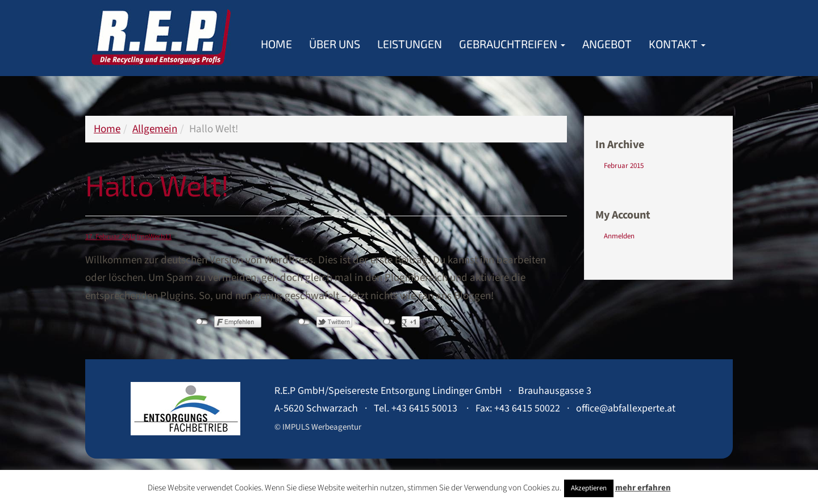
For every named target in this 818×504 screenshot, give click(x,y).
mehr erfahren (643, 488)
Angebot (607, 44)
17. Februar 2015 (110, 237)
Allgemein (155, 129)
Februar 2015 (624, 166)
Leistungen (410, 44)
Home (276, 44)
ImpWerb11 (154, 237)
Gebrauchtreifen (512, 44)
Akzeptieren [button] (589, 488)
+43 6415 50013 (424, 408)
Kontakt (677, 44)
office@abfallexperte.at (626, 408)
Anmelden (619, 236)
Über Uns (335, 44)
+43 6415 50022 (527, 408)
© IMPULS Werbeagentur (318, 427)
